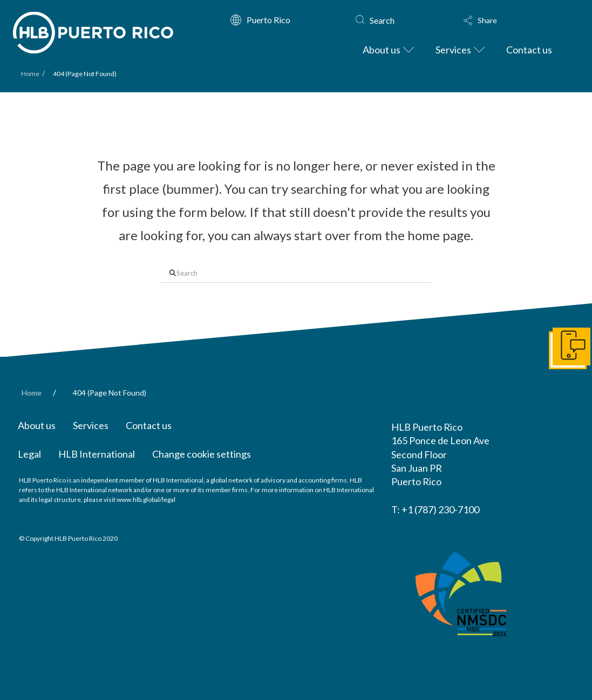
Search (382, 20)
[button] (509, 21)
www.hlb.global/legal (146, 499)
